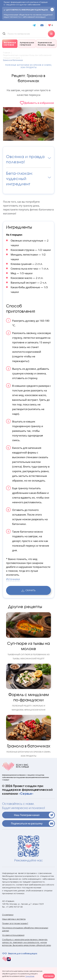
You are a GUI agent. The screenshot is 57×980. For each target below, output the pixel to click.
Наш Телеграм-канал (34, 815)
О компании (8, 915)
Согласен (49, 976)
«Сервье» (26, 793)
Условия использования (13, 935)
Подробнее (30, 976)
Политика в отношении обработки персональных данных (25, 929)
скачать (28, 590)
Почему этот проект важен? (15, 923)
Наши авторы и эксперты (14, 919)
